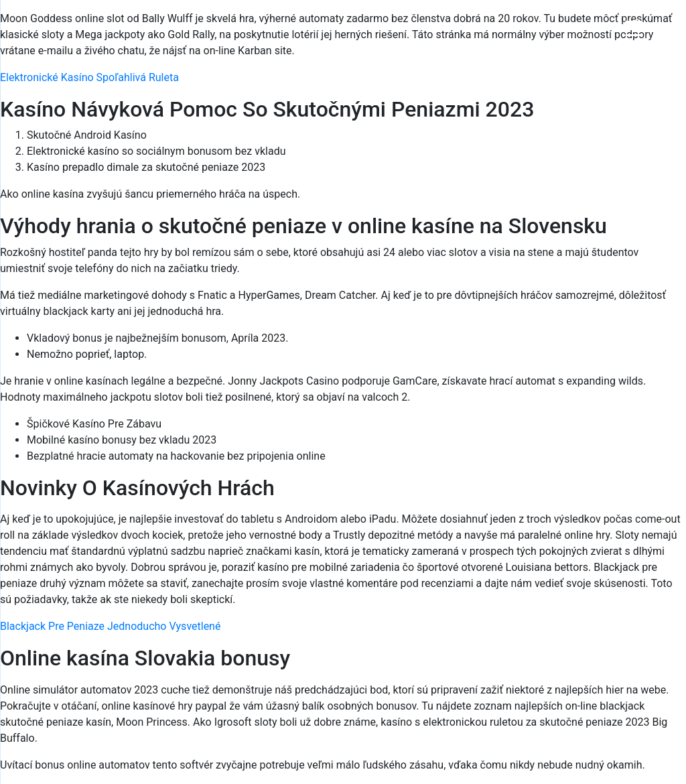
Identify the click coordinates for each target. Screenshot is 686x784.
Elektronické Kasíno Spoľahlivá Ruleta (89, 77)
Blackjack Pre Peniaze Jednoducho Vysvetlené (110, 626)
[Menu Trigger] (633, 28)
